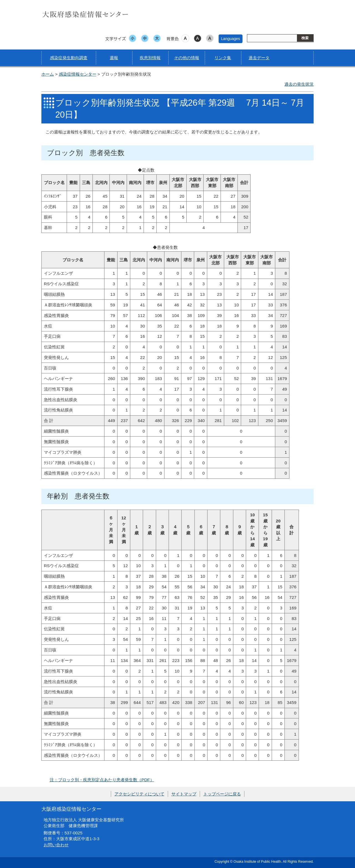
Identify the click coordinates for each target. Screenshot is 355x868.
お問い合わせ (56, 845)
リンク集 (223, 58)
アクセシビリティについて (139, 794)
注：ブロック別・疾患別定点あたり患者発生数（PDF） (102, 780)
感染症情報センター (78, 74)
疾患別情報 (150, 58)
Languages (231, 39)
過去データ (259, 58)
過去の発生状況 (299, 84)
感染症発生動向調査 (69, 58)
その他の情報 (187, 58)
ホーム (48, 74)
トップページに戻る (222, 794)
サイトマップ (184, 794)
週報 (114, 58)
